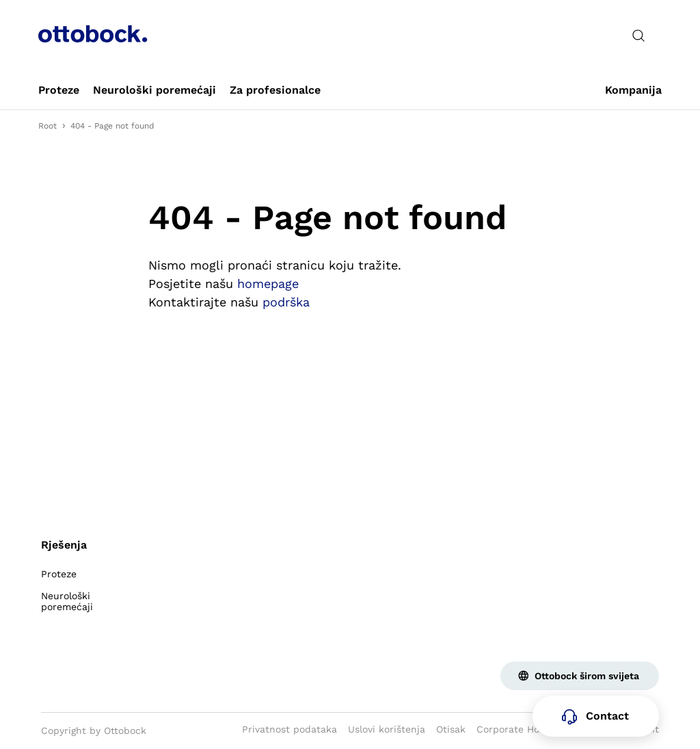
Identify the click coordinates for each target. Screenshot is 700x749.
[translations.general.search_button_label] (638, 36)
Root (48, 126)
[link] (59, 90)
